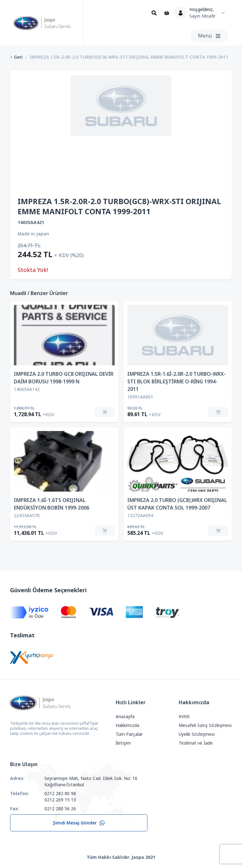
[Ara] (154, 13)
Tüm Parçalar (129, 734)
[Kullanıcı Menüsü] (201, 13)
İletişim (123, 743)
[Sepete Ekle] (105, 412)
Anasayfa (125, 717)
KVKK (184, 717)
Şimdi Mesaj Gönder (79, 823)
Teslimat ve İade (196, 743)
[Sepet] (167, 13)
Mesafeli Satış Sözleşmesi (205, 725)
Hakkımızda (127, 725)
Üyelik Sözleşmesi (197, 734)
